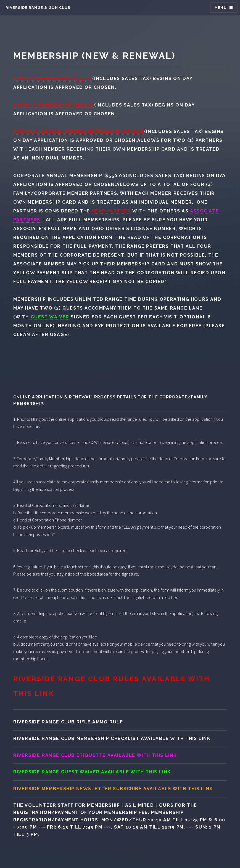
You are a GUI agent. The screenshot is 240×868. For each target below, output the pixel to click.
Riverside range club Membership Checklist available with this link (112, 738)
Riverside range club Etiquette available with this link (95, 755)
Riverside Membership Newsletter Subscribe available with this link (113, 789)
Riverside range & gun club (38, 8)
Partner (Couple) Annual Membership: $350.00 (79, 131)
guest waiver (50, 317)
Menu (221, 8)
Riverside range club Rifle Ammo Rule (68, 722)
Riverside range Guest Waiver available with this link (92, 772)
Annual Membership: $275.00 (53, 78)
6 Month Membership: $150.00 (54, 105)
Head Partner (111, 211)
